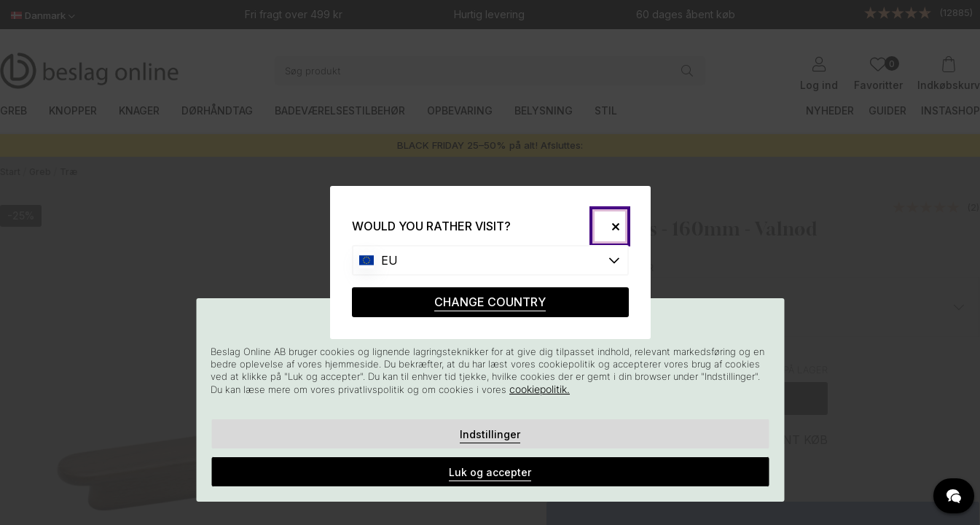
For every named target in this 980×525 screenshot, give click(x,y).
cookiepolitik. (540, 389)
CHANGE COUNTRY (490, 302)
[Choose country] (490, 260)
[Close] (609, 226)
